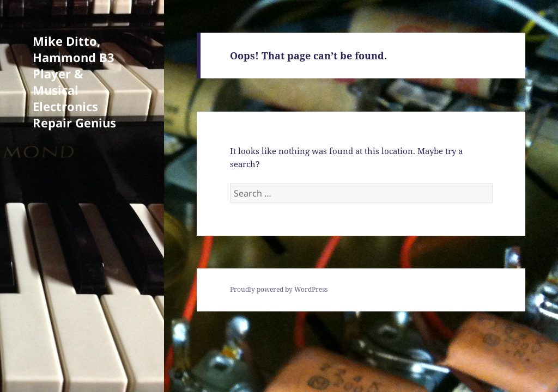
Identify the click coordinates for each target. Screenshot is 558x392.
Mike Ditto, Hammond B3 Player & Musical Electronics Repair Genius (74, 82)
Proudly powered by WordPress (279, 289)
